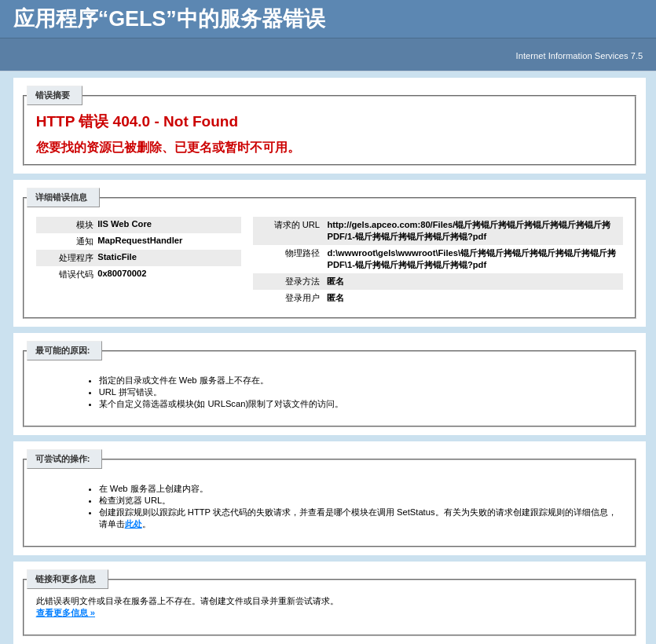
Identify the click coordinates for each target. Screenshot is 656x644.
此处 (134, 524)
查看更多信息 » (66, 613)
